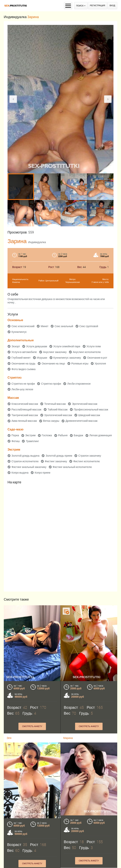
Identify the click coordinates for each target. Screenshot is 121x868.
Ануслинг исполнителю (87, 352)
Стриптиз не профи (23, 384)
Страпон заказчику (90, 456)
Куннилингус (19, 332)
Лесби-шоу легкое (22, 389)
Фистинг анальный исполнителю (72, 467)
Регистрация (98, 6)
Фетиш (16, 441)
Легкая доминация (101, 435)
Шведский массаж (89, 415)
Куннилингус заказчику (67, 358)
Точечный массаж (55, 404)
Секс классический (23, 326)
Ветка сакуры (51, 421)
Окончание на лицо (53, 364)
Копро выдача (20, 473)
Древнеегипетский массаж (81, 421)
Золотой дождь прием (59, 456)
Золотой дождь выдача (25, 456)
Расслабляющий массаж (26, 410)
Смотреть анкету (32, 726)
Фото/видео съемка (24, 369)
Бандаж (78, 435)
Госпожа (47, 435)
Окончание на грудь (23, 364)
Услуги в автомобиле (24, 352)
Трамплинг (32, 441)
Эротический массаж (85, 404)
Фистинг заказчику (56, 461)
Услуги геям (94, 346)
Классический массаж (25, 404)
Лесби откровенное (79, 384)
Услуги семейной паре (67, 346)
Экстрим (30, 435)
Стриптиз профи (51, 384)
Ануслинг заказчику (55, 352)
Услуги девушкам (37, 346)
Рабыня (63, 435)
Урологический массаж (58, 415)
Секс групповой (89, 326)
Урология (100, 364)
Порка (15, 435)
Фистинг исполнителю (86, 461)
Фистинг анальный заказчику (29, 467)
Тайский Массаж (58, 410)
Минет (45, 326)
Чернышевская (73, 282)
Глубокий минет (21, 358)
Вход (112, 6)
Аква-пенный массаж (24, 421)
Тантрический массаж (25, 415)
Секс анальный (64, 326)
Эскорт (16, 346)
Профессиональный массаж (91, 410)
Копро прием (42, 473)
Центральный (52, 281)
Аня (66, 866)
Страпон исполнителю (25, 461)
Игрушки (42, 358)
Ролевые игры (80, 364)
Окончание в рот (97, 358)
